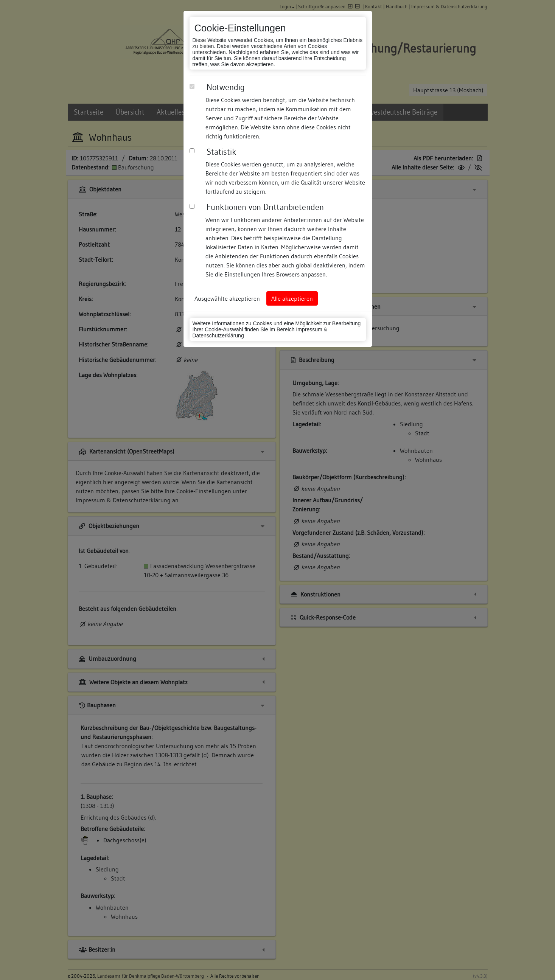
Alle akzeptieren (292, 298)
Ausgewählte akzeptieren (227, 298)
